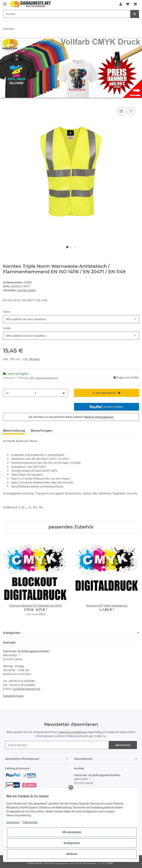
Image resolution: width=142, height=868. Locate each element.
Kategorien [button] (12, 633)
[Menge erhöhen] (64, 393)
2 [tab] (71, 247)
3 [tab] (75, 247)
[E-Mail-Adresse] (57, 745)
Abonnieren (123, 745)
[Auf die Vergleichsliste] (121, 111)
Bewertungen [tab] (42, 431)
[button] (121, 4)
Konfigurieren (72, 843)
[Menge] (35, 393)
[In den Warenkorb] (6, 102)
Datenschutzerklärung (73, 732)
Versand (34, 359)
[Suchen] (67, 14)
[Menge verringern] (7, 393)
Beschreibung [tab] (14, 431)
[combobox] (71, 319)
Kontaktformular (13, 696)
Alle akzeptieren (72, 832)
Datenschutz (30, 822)
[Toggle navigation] (5, 2)
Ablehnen (72, 854)
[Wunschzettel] (128, 4)
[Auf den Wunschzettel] (131, 111)
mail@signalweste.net (26, 689)
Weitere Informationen (99, 417)
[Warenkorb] (135, 4)
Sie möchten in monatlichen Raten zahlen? (71, 417)
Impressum (13, 822)
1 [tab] (67, 247)
